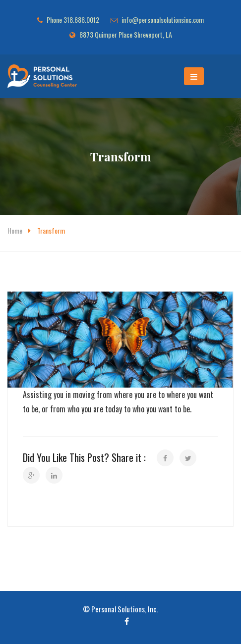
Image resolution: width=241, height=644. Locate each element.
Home (15, 230)
